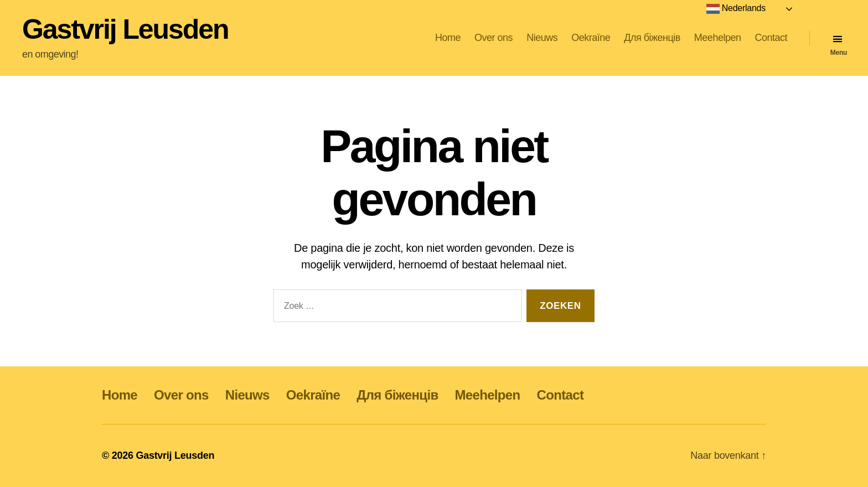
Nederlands (736, 9)
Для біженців (652, 38)
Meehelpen (718, 38)
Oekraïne (591, 38)
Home (448, 38)
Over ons (494, 38)
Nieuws (542, 38)
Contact (771, 38)
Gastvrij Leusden (125, 29)
